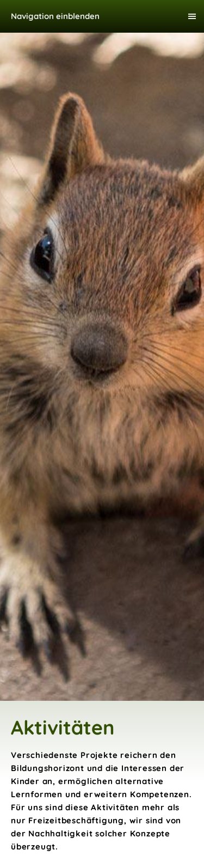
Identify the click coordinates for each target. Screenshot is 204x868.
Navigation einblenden (55, 16)
